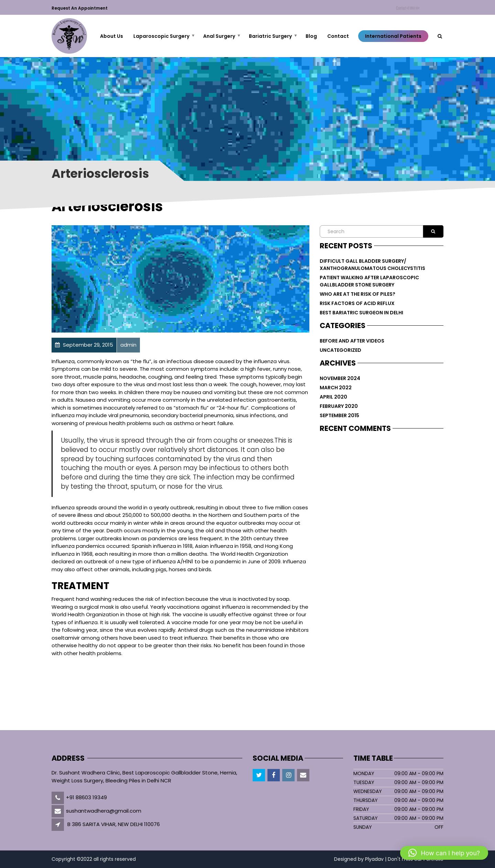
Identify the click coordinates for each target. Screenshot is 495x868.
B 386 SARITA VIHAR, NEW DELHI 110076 (114, 824)
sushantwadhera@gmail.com (104, 811)
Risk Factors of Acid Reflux (357, 303)
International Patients (393, 36)
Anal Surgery (219, 36)
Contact (409, 8)
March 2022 (336, 388)
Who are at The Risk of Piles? (357, 294)
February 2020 (339, 406)
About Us (112, 36)
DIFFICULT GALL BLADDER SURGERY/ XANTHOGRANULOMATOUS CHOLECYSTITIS (372, 265)
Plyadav (374, 859)
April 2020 (333, 397)
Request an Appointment (80, 8)
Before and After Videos (352, 341)
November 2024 (340, 378)
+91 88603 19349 (86, 797)
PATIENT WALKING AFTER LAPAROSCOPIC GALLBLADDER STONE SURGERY (369, 281)
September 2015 (339, 415)
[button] (444, 853)
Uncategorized (340, 350)
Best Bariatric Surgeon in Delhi (361, 313)
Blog (311, 36)
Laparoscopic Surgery (161, 36)
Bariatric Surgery (270, 36)
